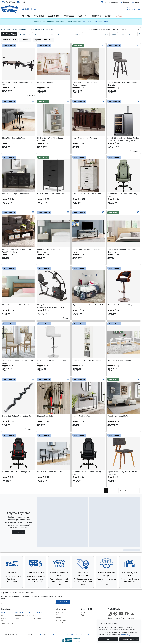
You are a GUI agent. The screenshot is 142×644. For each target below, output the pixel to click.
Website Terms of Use (63, 635)
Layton (4, 618)
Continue (63, 602)
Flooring (82, 16)
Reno (17, 618)
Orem (3, 621)
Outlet (108, 16)
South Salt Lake (7, 624)
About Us (60, 623)
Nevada (19, 613)
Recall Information (50, 635)
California (37, 613)
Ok (108, 639)
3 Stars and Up (9, 40)
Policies (73, 635)
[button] (9, 34)
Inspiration (96, 16)
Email (3, 598)
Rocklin (36, 616)
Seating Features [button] (75, 34)
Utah (4, 613)
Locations (6, 609)
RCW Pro (60, 612)
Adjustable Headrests (44, 29)
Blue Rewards (62, 620)
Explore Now (18, 532)
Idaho (28, 613)
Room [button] (123, 34)
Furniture (25, 16)
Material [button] (61, 34)
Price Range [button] (49, 34)
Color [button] (106, 34)
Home (42, 635)
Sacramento (37, 618)
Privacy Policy (125, 635)
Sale (118, 16)
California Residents (94, 635)
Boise (28, 616)
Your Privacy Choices (129, 639)
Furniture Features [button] (93, 34)
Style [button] (114, 34)
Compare (31, 95)
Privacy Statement (82, 635)
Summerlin (19, 621)
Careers (59, 615)
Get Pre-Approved (109, 2)
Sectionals (23, 29)
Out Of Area (8, 2)
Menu (135, 2)
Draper (4, 616)
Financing (60, 618)
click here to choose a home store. (95, 22)
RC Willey (5, 29)
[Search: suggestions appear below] (72, 9)
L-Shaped (32, 29)
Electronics (54, 16)
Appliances (39, 16)
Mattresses (69, 16)
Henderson (19, 616)
